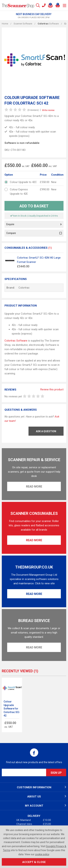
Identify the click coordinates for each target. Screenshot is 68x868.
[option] (34, 16)
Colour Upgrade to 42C (23, 182)
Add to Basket (34, 206)
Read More (34, 487)
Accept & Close (34, 862)
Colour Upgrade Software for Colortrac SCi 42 (11, 709)
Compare (34, 233)
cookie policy (42, 854)
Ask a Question (46, 431)
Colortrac (24, 288)
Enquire (34, 224)
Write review (48, 110)
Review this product (52, 389)
